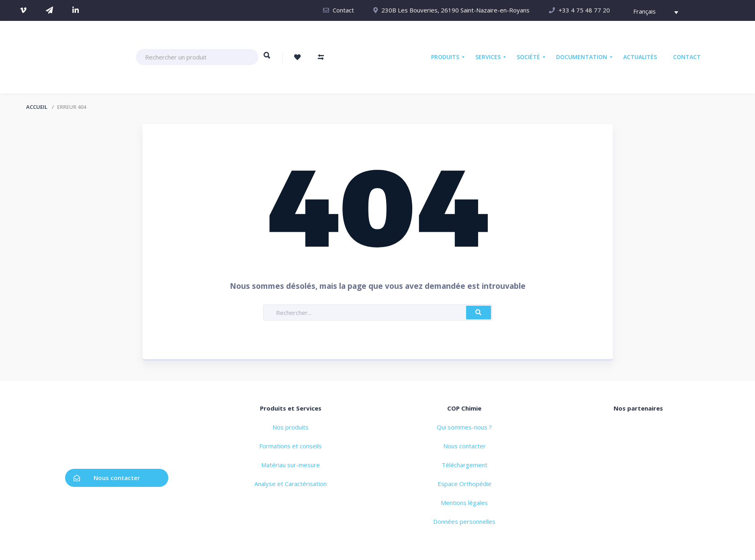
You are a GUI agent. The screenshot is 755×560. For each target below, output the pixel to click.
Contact (343, 10)
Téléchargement (464, 465)
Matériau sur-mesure (291, 465)
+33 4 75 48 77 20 (584, 10)
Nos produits (291, 427)
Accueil (37, 107)
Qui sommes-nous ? (464, 427)
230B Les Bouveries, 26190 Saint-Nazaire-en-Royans (455, 10)
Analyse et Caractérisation (291, 484)
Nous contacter (107, 478)
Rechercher (267, 59)
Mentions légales (464, 503)
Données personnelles (464, 521)
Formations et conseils (291, 446)
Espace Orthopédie (464, 484)
